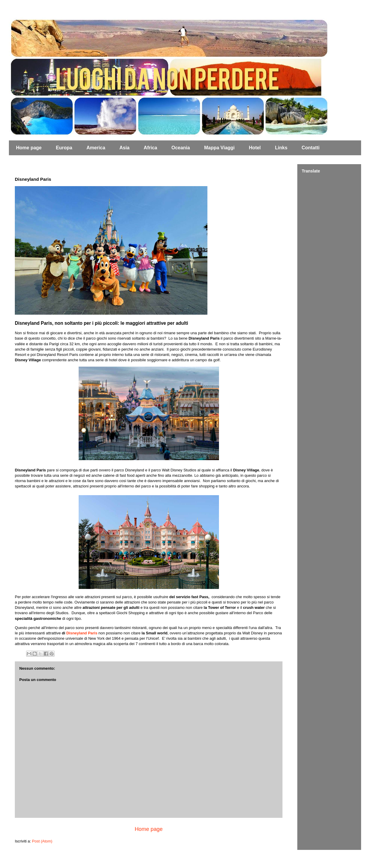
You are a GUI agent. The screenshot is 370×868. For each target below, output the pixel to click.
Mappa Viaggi (219, 148)
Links (281, 148)
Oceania (181, 148)
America (96, 148)
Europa (64, 148)
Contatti (311, 148)
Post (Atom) (42, 841)
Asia (125, 148)
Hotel (255, 148)
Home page (29, 148)
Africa (150, 148)
